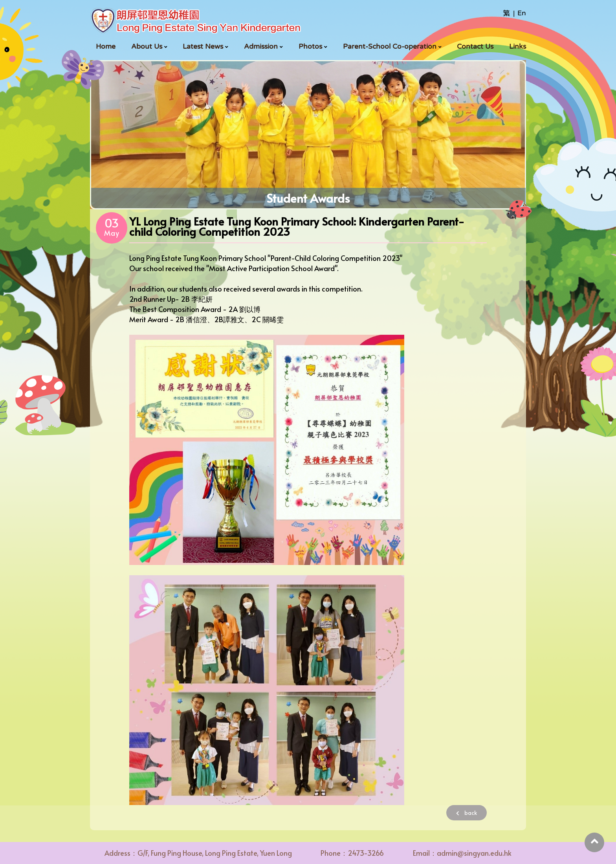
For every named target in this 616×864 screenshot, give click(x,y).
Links (518, 46)
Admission (261, 46)
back (467, 813)
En (522, 13)
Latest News (203, 46)
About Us (147, 46)
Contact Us (475, 46)
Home (106, 46)
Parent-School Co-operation (390, 46)
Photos (310, 46)
